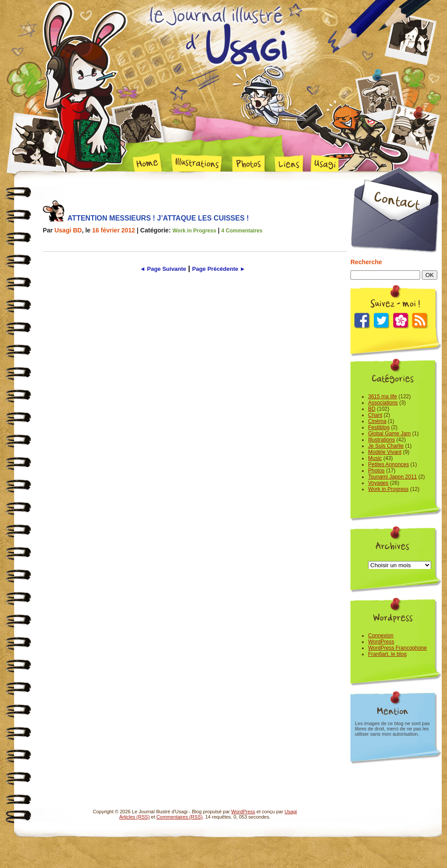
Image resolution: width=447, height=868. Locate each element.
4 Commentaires (242, 231)
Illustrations (382, 440)
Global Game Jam (389, 434)
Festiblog (379, 427)
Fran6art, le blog (387, 654)
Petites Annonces (389, 464)
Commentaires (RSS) (180, 817)
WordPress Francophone (397, 648)
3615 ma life (382, 397)
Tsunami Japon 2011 (393, 477)
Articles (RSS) (135, 817)
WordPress (381, 642)
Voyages (378, 483)
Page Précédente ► (219, 269)
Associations (383, 403)
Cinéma (377, 421)
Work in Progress (194, 231)
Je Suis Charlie (386, 446)
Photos (376, 471)
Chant (375, 415)
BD (372, 409)
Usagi (291, 812)
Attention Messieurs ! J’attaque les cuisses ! (158, 218)
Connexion (381, 636)
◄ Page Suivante (163, 269)
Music (375, 458)
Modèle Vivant (385, 452)
